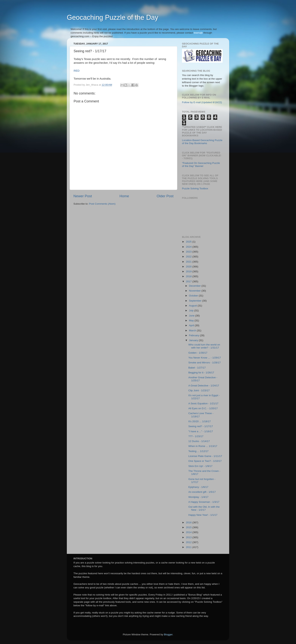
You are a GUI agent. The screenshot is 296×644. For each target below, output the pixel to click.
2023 (189, 252)
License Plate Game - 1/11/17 (205, 456)
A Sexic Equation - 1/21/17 (203, 403)
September (196, 301)
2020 (189, 267)
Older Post (165, 196)
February (194, 335)
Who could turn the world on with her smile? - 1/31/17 (204, 346)
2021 (189, 262)
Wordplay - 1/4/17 (198, 497)
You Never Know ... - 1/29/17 (205, 358)
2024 (189, 247)
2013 (189, 537)
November (195, 291)
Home (124, 196)
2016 (189, 522)
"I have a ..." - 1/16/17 (201, 431)
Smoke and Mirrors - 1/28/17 (205, 363)
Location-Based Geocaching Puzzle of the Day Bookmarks (202, 142)
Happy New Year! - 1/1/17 (203, 515)
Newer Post (83, 196)
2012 (189, 542)
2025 (189, 242)
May (192, 320)
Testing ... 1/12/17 (198, 451)
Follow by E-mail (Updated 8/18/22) (202, 102)
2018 (189, 276)
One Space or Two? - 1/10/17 (205, 461)
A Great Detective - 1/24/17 (204, 386)
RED (77, 71)
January (194, 340)
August (193, 306)
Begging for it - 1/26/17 (201, 373)
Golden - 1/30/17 (198, 353)
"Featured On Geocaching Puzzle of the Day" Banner (201, 165)
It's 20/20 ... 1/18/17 (200, 421)
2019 (189, 271)
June (192, 316)
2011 (189, 547)
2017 (189, 281)
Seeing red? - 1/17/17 (201, 426)
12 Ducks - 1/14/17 (199, 441)
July (192, 310)
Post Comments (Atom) (102, 204)
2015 (189, 527)
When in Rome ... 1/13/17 (203, 446)
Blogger (168, 634)
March (193, 330)
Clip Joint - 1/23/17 (199, 390)
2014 (189, 532)
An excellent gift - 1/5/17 (202, 492)
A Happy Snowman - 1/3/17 (204, 502)
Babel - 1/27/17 (197, 368)
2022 (189, 257)
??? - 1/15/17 (196, 436)
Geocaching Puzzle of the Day (113, 17)
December (195, 286)
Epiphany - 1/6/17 (198, 487)
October (194, 296)
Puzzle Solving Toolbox (195, 188)
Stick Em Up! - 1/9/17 (200, 466)
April (192, 325)
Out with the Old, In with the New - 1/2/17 (204, 508)
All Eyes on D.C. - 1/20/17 (203, 408)
